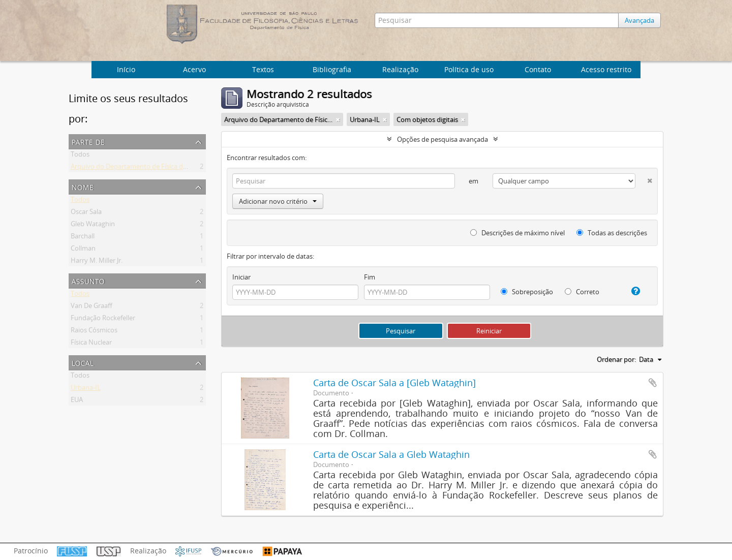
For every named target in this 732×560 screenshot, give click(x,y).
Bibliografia (332, 69)
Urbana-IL (86, 389)
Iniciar (241, 277)
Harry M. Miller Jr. (97, 262)
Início (126, 69)
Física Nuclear (91, 344)
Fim (370, 277)
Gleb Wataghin (93, 226)
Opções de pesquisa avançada (443, 139)
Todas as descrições (612, 233)
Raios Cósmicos (94, 332)
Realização (400, 69)
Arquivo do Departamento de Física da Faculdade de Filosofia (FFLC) (173, 168)
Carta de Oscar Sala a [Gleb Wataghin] (394, 383)
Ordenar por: (616, 359)
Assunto (88, 280)
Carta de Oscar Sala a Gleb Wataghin (391, 454)
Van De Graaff (91, 307)
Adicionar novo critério (278, 201)
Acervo (194, 69)
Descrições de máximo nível (517, 233)
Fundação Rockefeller (103, 320)
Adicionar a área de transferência (653, 383)
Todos (80, 156)
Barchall (83, 238)
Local (83, 362)
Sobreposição (527, 292)
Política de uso (469, 69)
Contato (538, 69)
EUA (77, 401)
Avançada (639, 20)
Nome (83, 186)
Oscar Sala (86, 213)
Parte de (88, 141)
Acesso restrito (606, 69)
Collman (83, 250)
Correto (582, 292)
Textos (263, 69)
